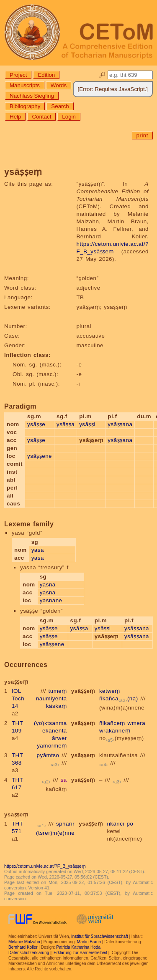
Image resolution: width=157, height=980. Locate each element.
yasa (38, 550)
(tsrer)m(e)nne (55, 833)
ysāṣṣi (87, 424)
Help (15, 117)
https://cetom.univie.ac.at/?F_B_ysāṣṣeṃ (45, 866)
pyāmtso (48, 755)
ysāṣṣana (120, 424)
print (142, 135)
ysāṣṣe (36, 424)
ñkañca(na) (119, 698)
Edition (46, 75)
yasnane (51, 600)
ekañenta (55, 731)
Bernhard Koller (23, 947)
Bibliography (25, 106)
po (130, 824)
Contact (41, 117)
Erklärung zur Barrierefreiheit (80, 953)
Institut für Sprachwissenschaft (100, 936)
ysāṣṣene (40, 456)
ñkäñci (116, 824)
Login (69, 117)
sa (64, 780)
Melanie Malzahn (24, 942)
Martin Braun (89, 942)
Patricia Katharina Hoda (78, 947)
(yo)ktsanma (50, 723)
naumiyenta (51, 698)
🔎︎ (102, 75)
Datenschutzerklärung (29, 953)
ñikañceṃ (112, 723)
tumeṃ (58, 691)
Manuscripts (25, 85)
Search (60, 106)
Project (18, 75)
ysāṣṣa (66, 424)
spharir (65, 824)
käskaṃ (57, 706)
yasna (48, 585)
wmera (137, 723)
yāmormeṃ (52, 746)
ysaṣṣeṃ (91, 824)
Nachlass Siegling (32, 96)
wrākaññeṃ (115, 731)
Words (59, 85)
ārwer (59, 738)
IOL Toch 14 (18, 698)
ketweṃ (110, 691)
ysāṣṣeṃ (83, 691)
